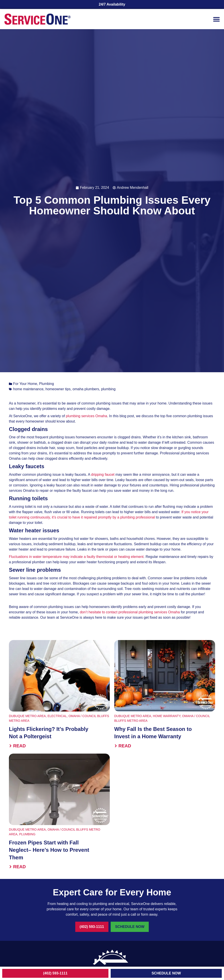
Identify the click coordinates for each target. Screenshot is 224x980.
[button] (216, 19)
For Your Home (25, 384)
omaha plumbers (86, 389)
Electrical (57, 716)
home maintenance (28, 389)
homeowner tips (58, 389)
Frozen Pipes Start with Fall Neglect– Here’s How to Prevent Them (49, 850)
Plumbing (47, 384)
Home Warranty (167, 716)
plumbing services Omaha (87, 416)
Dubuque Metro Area (27, 716)
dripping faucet (103, 475)
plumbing (108, 389)
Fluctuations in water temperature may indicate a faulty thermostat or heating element (76, 557)
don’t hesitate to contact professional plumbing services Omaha (130, 612)
